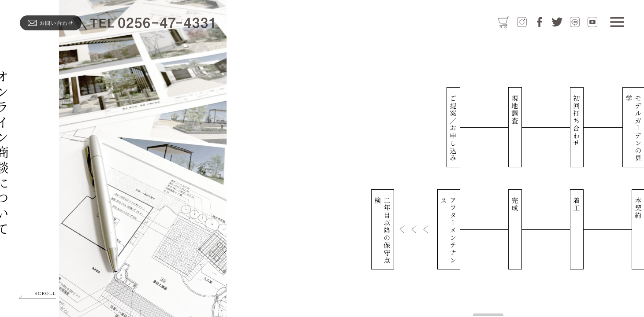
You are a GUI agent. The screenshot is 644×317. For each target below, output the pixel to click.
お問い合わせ (51, 23)
